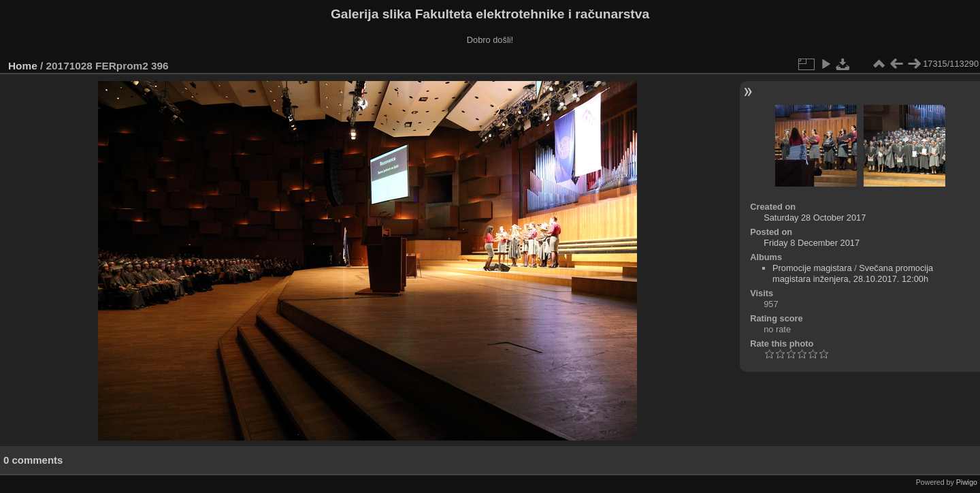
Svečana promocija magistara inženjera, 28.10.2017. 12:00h (853, 273)
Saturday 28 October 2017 (815, 218)
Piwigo (967, 482)
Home (23, 66)
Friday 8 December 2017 (812, 243)
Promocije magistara (812, 268)
